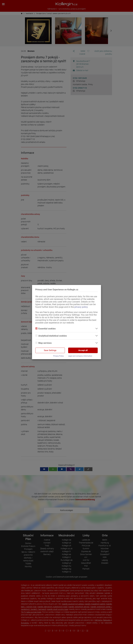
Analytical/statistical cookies (51, 336)
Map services (43, 343)
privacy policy (81, 307)
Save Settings (50, 350)
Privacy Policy (58, 356)
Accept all (83, 350)
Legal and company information (80, 356)
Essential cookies (45, 329)
